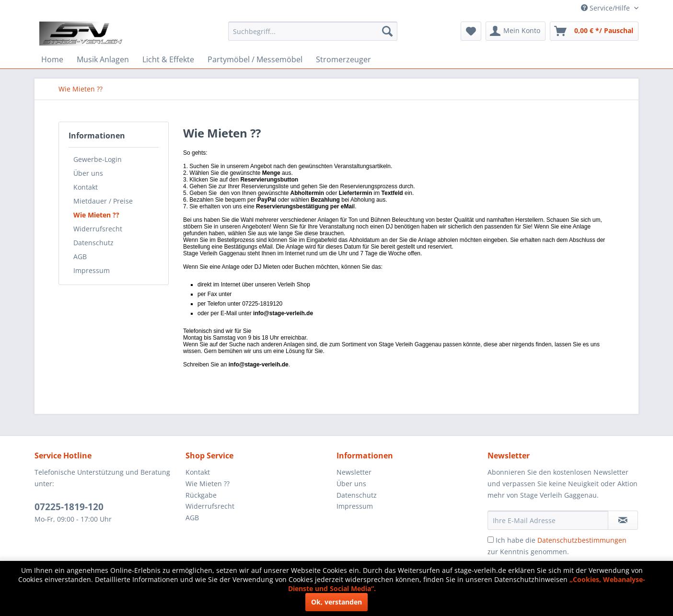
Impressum (92, 270)
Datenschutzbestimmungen (582, 540)
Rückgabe (201, 495)
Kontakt (86, 187)
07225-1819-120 (69, 507)
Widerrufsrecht (98, 229)
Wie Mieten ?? (96, 215)
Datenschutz (93, 243)
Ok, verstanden (336, 602)
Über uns (88, 173)
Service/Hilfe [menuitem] (606, 8)
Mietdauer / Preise (103, 201)
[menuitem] (313, 31)
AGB (80, 257)
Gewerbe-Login (98, 159)
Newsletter (354, 472)
